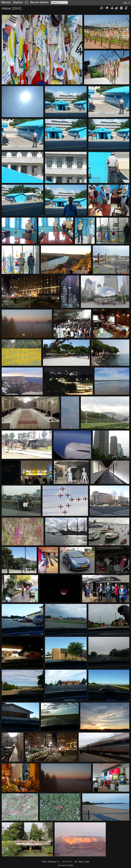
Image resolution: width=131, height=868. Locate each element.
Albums (6, 2)
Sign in (127, 3)
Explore (18, 2)
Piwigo (71, 865)
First (44, 862)
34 (76, 862)
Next (81, 862)
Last (87, 862)
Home (6, 8)
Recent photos (39, 2)
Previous (52, 862)
